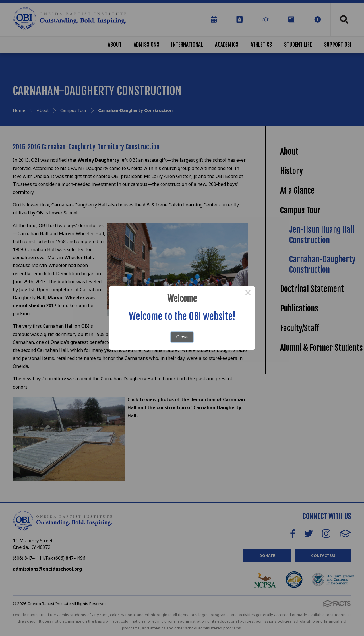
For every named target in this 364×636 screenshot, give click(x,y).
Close (182, 337)
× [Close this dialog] (248, 293)
